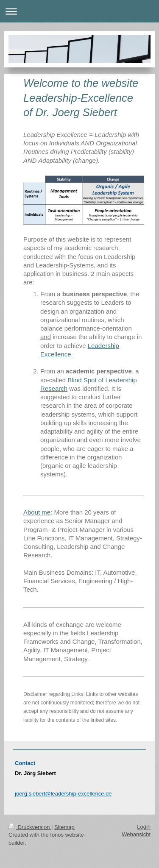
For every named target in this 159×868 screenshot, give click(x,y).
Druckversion (30, 827)
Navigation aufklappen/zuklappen (79, 11)
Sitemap (64, 827)
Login (144, 827)
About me (37, 512)
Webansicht (136, 834)
